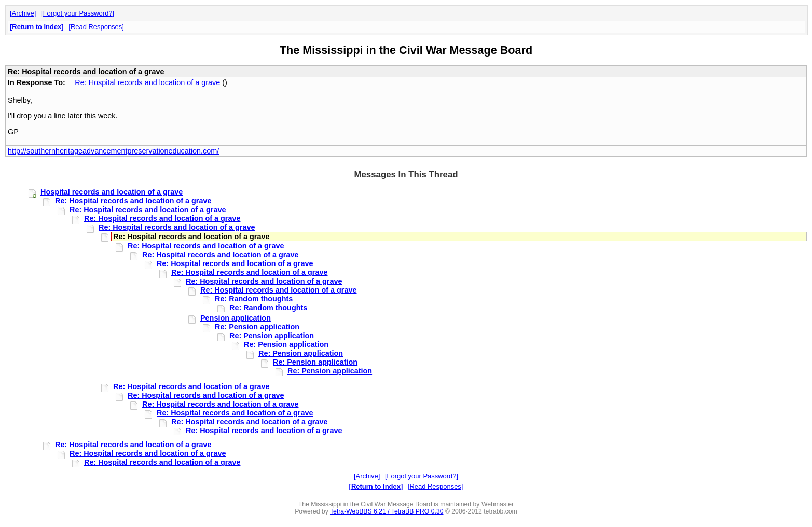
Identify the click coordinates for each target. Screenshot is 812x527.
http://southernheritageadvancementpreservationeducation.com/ (113, 151)
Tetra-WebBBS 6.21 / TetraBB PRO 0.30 (387, 511)
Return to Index (37, 27)
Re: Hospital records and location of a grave (147, 82)
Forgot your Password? (78, 13)
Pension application (236, 318)
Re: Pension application (257, 327)
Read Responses (96, 27)
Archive (23, 13)
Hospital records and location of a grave (112, 192)
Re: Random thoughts (254, 299)
